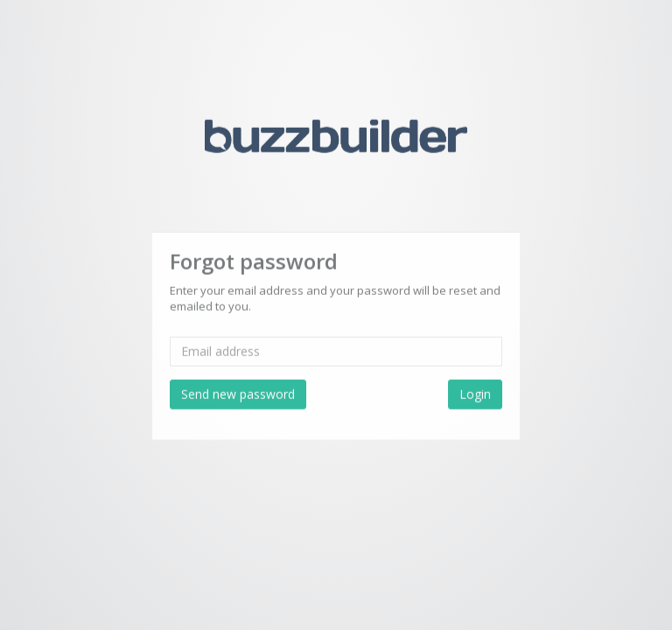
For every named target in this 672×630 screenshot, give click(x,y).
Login (475, 392)
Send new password (238, 392)
